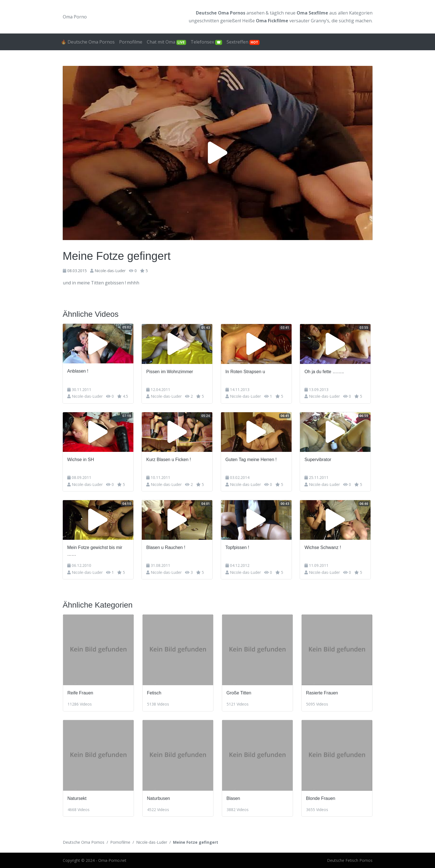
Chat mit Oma (167, 42)
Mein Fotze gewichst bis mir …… (95, 551)
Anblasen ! (78, 371)
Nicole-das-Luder (110, 271)
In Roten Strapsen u (246, 371)
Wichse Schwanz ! (324, 547)
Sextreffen (243, 42)
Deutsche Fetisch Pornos (350, 860)
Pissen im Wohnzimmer (170, 371)
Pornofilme (131, 42)
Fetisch (154, 693)
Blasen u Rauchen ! (167, 547)
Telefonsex (206, 42)
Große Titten (239, 693)
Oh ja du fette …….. (326, 371)
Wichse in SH (81, 459)
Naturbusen (159, 798)
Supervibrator (319, 459)
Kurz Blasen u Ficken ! (169, 459)
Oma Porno (75, 17)
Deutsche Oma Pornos (84, 842)
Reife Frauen (80, 693)
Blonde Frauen (321, 798)
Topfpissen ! (238, 547)
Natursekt (77, 798)
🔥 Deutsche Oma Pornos (88, 42)
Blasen (233, 798)
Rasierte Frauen (322, 693)
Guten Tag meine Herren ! (252, 459)
